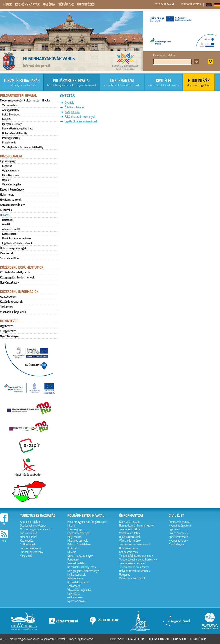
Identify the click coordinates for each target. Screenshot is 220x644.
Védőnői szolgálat (12, 185)
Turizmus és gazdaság (38, 516)
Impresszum (117, 639)
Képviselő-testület (130, 522)
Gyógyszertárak (11, 171)
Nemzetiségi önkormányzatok (137, 526)
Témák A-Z (66, 4)
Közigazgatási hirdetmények (17, 277)
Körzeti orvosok (11, 175)
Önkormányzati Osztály (15, 133)
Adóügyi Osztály (11, 110)
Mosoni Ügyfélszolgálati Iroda (18, 129)
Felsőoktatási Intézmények (80, 117)
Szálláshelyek (28, 544)
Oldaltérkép (198, 639)
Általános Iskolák (74, 107)
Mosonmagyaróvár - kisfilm (36, 529)
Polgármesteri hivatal (86, 516)
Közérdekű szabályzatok (15, 272)
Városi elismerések (130, 541)
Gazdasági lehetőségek (33, 526)
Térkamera (7, 307)
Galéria (49, 4)
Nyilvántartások (10, 282)
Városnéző (26, 556)
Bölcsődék (8, 220)
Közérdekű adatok (11, 302)
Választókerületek (129, 533)
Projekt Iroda (9, 143)
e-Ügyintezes (8, 331)
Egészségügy (8, 161)
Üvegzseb (125, 575)
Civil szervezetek (178, 533)
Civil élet (176, 516)
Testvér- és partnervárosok (135, 544)
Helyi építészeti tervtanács (134, 571)
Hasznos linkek (29, 537)
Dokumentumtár (129, 548)
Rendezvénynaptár (180, 522)
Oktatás (5, 215)
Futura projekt (28, 533)
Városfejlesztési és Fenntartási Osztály (23, 147)
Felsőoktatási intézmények (17, 239)
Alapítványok (176, 544)
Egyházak (174, 529)
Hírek (8, 4)
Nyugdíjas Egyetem (180, 526)
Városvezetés (9, 105)
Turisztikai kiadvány (32, 552)
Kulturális (6, 210)
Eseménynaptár (27, 4)
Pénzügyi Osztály (11, 138)
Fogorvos (7, 166)
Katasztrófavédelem (13, 205)
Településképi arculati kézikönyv (138, 560)
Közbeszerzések (128, 552)
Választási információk (132, 578)
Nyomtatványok (10, 336)
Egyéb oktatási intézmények (17, 243)
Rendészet (7, 253)
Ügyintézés (86, 4)
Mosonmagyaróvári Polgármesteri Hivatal (25, 100)
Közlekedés (27, 541)
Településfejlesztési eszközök (136, 556)
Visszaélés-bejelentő (13, 312)
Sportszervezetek (179, 537)
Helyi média (7, 195)
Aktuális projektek (31, 522)
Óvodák (6, 225)
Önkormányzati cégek (13, 248)
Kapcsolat (180, 639)
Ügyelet (6, 180)
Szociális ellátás (10, 258)
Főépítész (7, 119)
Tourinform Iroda (30, 548)
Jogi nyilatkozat (159, 639)
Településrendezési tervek (134, 567)
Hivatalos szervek (11, 200)
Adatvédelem (8, 296)
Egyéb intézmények (12, 189)
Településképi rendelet (132, 563)
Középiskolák (9, 234)
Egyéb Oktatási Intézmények (81, 121)
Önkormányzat (131, 516)
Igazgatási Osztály (12, 124)
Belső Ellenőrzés (11, 115)
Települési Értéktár (130, 529)
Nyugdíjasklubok (178, 541)
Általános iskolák (11, 229)
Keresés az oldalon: (164, 55)
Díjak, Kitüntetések (130, 537)
